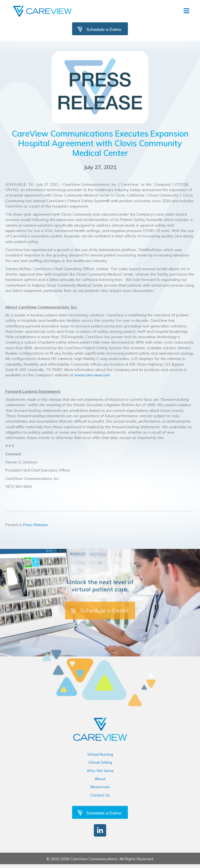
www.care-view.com (92, 375)
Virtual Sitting (100, 762)
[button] (100, 830)
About (100, 779)
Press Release (35, 525)
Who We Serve (100, 771)
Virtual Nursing (100, 754)
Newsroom (100, 787)
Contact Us (100, 795)
